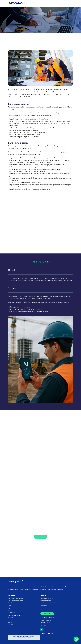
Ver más (40, 537)
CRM (9, 609)
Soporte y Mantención (46, 601)
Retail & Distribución (13, 618)
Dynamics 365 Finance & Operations (17, 598)
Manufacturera (12, 622)
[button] (76, 639)
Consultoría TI (44, 605)
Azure (9, 605)
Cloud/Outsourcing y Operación (48, 603)
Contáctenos (47, 614)
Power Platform (12, 603)
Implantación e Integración (47, 598)
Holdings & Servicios (13, 620)
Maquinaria (11, 625)
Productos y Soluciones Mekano (16, 611)
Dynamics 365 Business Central (16, 601)
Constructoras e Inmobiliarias (15, 616)
